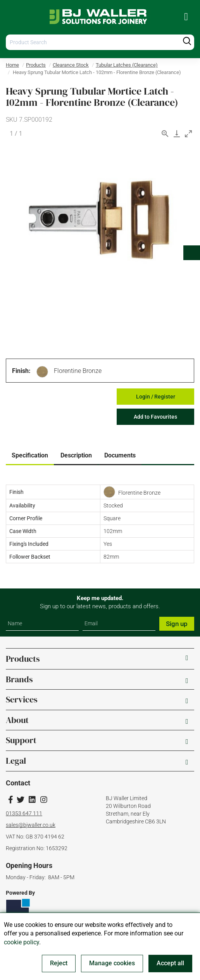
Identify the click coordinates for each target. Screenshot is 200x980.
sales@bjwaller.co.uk (31, 825)
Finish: (21, 371)
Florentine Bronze (78, 371)
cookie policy (22, 942)
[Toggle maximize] (188, 134)
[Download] (177, 134)
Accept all (170, 963)
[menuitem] (186, 17)
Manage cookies (112, 963)
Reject (59, 963)
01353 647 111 (24, 813)
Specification (30, 455)
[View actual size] (165, 134)
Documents (120, 455)
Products (36, 65)
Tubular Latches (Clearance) (127, 65)
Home (12, 65)
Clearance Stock (71, 65)
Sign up (177, 624)
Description (76, 455)
